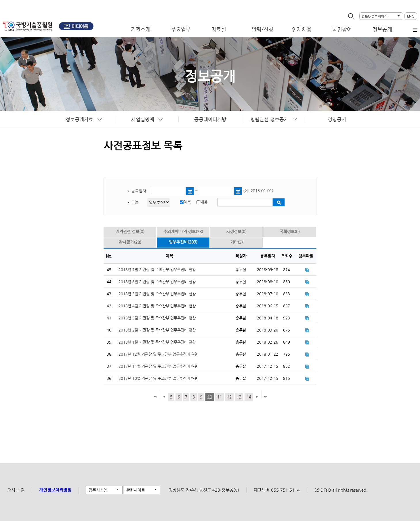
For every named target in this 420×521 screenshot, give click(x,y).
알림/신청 (262, 29)
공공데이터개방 (210, 119)
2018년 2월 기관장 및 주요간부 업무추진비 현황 (157, 330)
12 (229, 397)
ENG (411, 16)
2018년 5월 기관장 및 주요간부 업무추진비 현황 (157, 294)
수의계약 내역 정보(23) (183, 231)
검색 (279, 202)
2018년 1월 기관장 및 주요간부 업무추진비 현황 (157, 342)
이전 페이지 (164, 397)
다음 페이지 (256, 397)
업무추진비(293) (183, 242)
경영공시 (337, 119)
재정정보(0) (236, 231)
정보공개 (382, 29)
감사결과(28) (130, 242)
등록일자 (139, 191)
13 (239, 397)
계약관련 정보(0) (130, 231)
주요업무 (181, 29)
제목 (187, 202)
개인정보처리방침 (55, 490)
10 (210, 397)
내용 (204, 202)
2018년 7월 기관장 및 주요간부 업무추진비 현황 (157, 270)
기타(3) (236, 242)
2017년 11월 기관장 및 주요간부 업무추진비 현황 (158, 366)
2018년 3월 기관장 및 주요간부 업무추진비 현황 (157, 318)
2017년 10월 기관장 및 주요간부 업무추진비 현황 (158, 378)
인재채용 (302, 29)
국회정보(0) (290, 231)
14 (249, 397)
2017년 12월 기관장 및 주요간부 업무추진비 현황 (158, 354)
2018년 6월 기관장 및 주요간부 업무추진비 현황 (157, 282)
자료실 (219, 29)
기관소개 (141, 29)
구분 (135, 202)
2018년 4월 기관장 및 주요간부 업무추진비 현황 (157, 306)
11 (219, 397)
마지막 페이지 (265, 397)
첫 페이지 (155, 397)
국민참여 (342, 29)
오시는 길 (16, 490)
